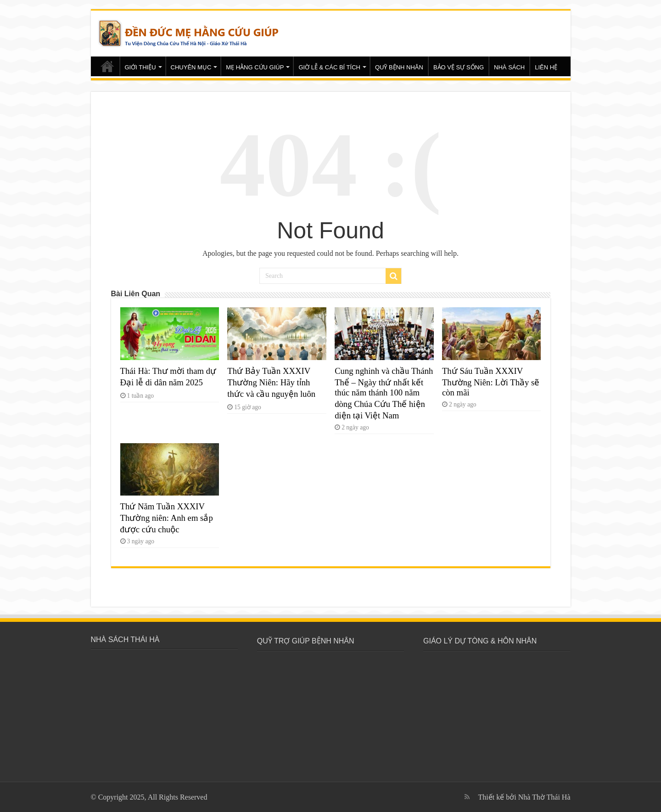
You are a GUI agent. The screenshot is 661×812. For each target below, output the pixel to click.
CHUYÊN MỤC (191, 67)
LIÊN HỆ (546, 67)
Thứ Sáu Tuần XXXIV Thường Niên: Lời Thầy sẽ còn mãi (491, 382)
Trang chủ (107, 66)
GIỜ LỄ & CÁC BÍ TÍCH (329, 67)
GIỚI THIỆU (140, 67)
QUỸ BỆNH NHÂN (399, 67)
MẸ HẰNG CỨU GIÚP (255, 67)
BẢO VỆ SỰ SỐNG (459, 67)
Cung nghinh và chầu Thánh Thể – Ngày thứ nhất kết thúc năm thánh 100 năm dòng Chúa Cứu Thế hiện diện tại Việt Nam (384, 393)
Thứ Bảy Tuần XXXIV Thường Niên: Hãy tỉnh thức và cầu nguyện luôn (271, 382)
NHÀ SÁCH (509, 67)
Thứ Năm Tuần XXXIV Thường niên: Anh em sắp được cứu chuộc (167, 518)
